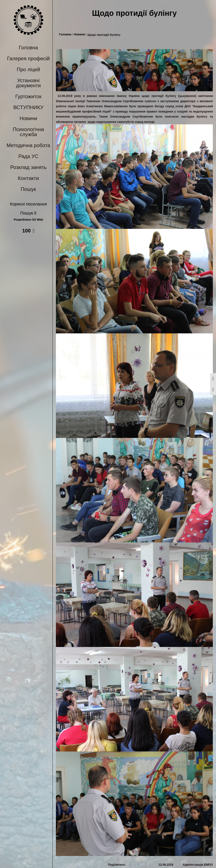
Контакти (28, 178)
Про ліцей (28, 69)
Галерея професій (28, 58)
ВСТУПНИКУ (28, 107)
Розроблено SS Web (28, 220)
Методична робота (28, 145)
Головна (28, 48)
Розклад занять (28, 167)
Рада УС (28, 156)
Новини (28, 118)
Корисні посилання (28, 204)
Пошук (28, 189)
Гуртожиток (28, 96)
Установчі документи (28, 83)
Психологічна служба (28, 132)
